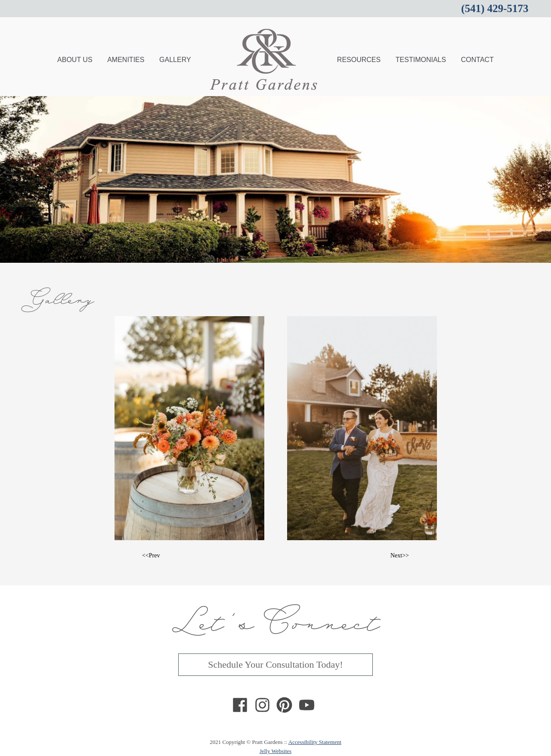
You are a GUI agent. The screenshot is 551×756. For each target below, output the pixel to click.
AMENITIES (126, 60)
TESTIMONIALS (421, 60)
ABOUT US (75, 60)
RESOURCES (359, 60)
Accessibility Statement (315, 742)
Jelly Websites (275, 751)
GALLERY (175, 60)
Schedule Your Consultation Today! (275, 664)
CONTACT (477, 60)
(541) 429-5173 (495, 8)
